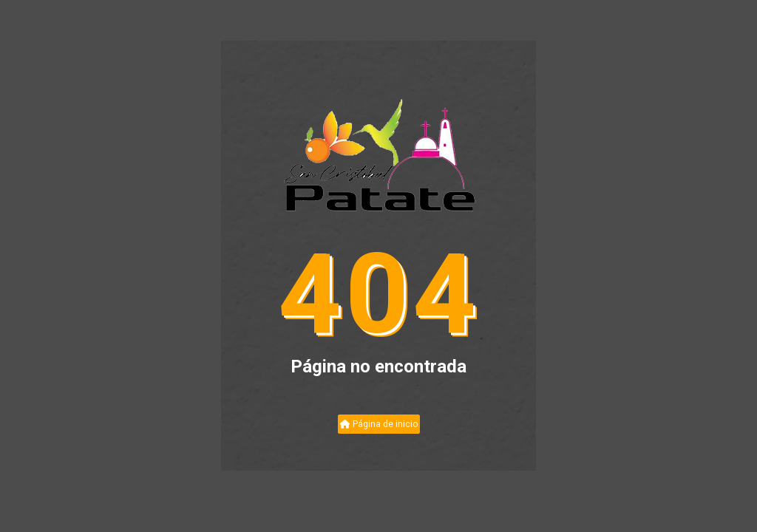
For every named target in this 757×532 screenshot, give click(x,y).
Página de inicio (379, 424)
